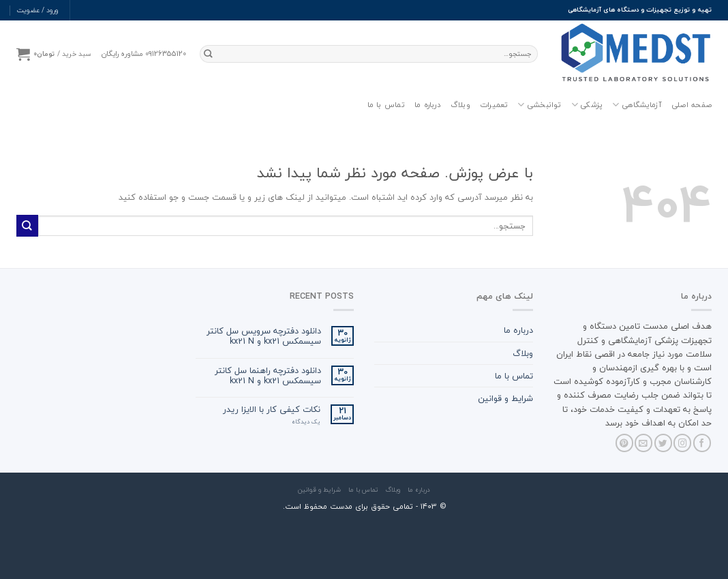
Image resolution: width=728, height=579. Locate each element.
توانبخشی (539, 105)
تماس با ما (386, 105)
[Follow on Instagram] (682, 443)
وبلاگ (460, 105)
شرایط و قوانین (505, 398)
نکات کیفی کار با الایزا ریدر (272, 410)
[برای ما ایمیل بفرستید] (643, 443)
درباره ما (428, 105)
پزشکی (587, 105)
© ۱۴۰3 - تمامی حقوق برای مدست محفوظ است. (364, 506)
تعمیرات (494, 105)
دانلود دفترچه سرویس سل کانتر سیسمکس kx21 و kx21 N (264, 336)
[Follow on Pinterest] (624, 443)
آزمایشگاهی (637, 105)
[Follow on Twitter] (663, 443)
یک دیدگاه (306, 422)
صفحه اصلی (692, 105)
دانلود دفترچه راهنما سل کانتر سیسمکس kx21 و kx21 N (268, 376)
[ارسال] (209, 54)
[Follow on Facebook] (702, 443)
